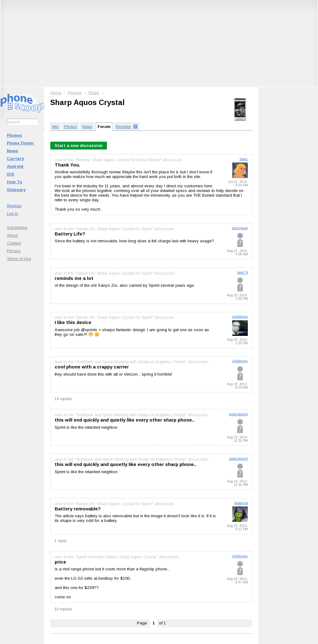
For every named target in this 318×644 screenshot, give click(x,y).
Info (55, 127)
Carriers (16, 159)
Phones (14, 135)
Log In (12, 214)
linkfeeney (240, 361)
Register (14, 206)
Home (56, 93)
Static (244, 159)
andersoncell (238, 414)
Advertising (17, 228)
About (12, 235)
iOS (11, 174)
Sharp (94, 93)
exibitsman (240, 317)
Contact (14, 243)
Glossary (16, 190)
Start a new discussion (79, 146)
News (12, 151)
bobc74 (243, 273)
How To (14, 182)
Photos (70, 127)
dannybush (240, 228)
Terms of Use (19, 259)
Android (15, 166)
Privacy (14, 251)
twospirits (241, 503)
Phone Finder (20, 143)
